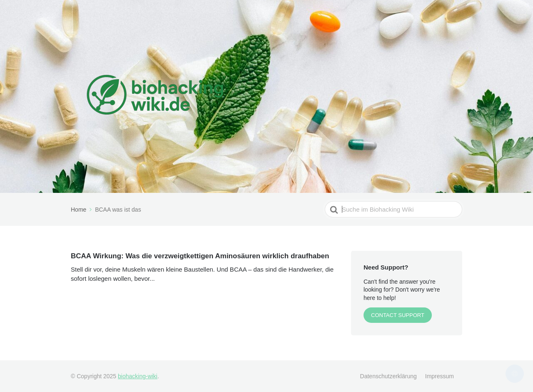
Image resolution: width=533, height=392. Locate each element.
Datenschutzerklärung (389, 376)
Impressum (440, 376)
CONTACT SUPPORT (398, 315)
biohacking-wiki (138, 376)
